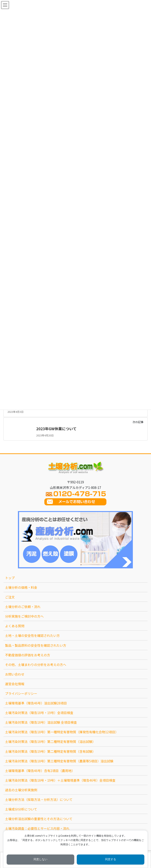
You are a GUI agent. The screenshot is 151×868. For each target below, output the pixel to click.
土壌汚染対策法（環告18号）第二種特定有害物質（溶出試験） (50, 742)
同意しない (40, 859)
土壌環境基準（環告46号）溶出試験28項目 (36, 703)
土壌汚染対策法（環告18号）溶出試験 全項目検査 (41, 722)
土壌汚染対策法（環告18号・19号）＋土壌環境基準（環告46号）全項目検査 (60, 780)
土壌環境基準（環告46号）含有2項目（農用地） (40, 771)
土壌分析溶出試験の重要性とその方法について (39, 819)
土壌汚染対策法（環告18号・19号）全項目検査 (39, 713)
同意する (111, 859)
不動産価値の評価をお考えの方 (28, 655)
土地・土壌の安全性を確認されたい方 (32, 635)
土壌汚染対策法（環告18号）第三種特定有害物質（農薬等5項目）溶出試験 (59, 761)
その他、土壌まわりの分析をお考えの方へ (36, 665)
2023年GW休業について (56, 429)
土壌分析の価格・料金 (21, 587)
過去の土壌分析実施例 (21, 790)
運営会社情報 (15, 684)
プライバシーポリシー (21, 693)
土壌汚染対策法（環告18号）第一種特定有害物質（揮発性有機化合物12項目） (62, 732)
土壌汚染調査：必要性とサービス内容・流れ (37, 828)
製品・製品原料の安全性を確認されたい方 (36, 645)
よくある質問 (15, 626)
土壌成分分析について (21, 809)
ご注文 (10, 597)
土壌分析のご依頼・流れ (23, 607)
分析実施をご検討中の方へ (24, 616)
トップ (10, 578)
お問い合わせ (15, 674)
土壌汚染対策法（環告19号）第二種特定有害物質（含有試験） (50, 751)
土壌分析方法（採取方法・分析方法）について (39, 800)
